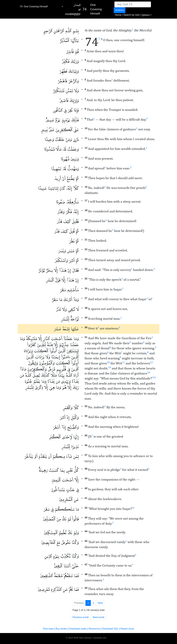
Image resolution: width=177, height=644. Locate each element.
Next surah (98, 617)
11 (123, 362)
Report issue (127, 629)
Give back (48, 629)
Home (118, 15)
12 (151, 362)
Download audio (78, 629)
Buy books (61, 629)
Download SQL (110, 629)
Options (146, 15)
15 (154, 377)
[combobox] (41, 7)
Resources (94, 629)
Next (100, 603)
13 (110, 367)
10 (108, 362)
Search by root (131, 15)
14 (149, 372)
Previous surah (81, 617)
